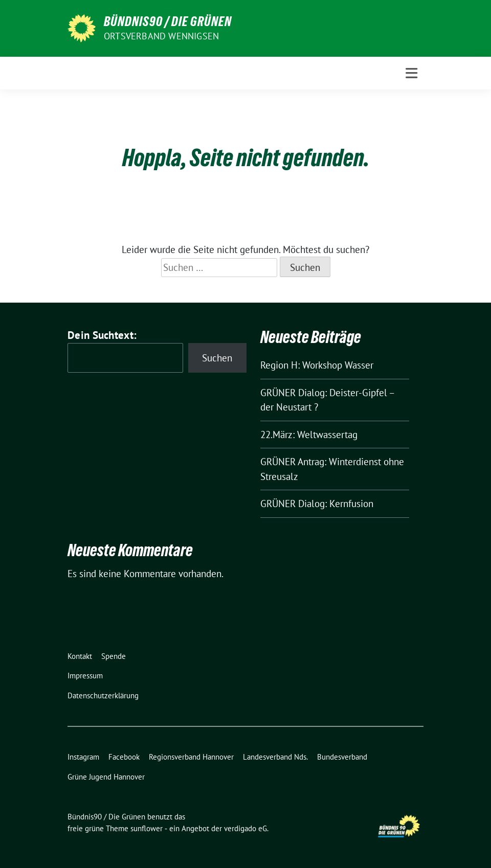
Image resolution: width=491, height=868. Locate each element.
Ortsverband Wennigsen (161, 36)
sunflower (147, 828)
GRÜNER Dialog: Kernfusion (317, 504)
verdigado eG (245, 828)
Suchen (217, 358)
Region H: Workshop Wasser (317, 365)
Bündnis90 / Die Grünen (168, 21)
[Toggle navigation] (411, 73)
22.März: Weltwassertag (309, 435)
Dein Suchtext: (102, 335)
